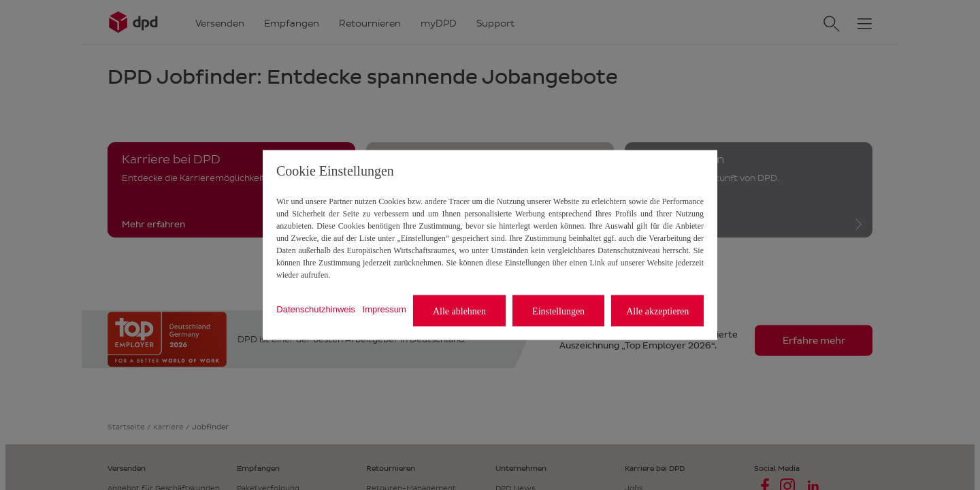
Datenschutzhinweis (316, 309)
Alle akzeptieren (657, 311)
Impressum (385, 309)
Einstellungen (558, 311)
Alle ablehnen (459, 311)
